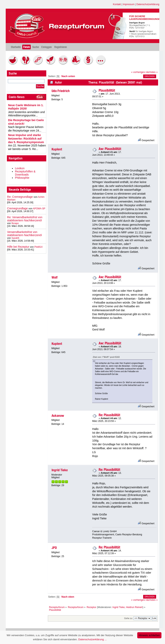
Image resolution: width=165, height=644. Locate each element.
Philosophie (22, 178)
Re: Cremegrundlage (20, 197)
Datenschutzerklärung (148, 4)
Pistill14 (38, 247)
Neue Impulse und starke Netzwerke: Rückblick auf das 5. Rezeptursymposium (26, 138)
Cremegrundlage (17, 208)
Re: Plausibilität (109, 415)
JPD (54, 548)
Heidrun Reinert (134, 607)
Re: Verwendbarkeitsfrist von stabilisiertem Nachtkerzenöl (25, 219)
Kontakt (117, 4)
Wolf (55, 277)
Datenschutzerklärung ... (92, 639)
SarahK (16, 238)
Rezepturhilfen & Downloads (25, 173)
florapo (15, 223)
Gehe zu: (129, 618)
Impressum (129, 4)
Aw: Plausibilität (110, 149)
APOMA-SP (39, 209)
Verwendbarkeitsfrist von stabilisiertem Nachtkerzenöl (24, 234)
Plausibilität (107, 90)
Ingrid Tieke (60, 470)
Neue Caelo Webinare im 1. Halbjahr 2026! (26, 107)
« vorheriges (138, 72)
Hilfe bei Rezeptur (18, 247)
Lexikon (20, 168)
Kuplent (57, 149)
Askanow (58, 416)
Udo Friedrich (61, 91)
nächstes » (152, 72)
